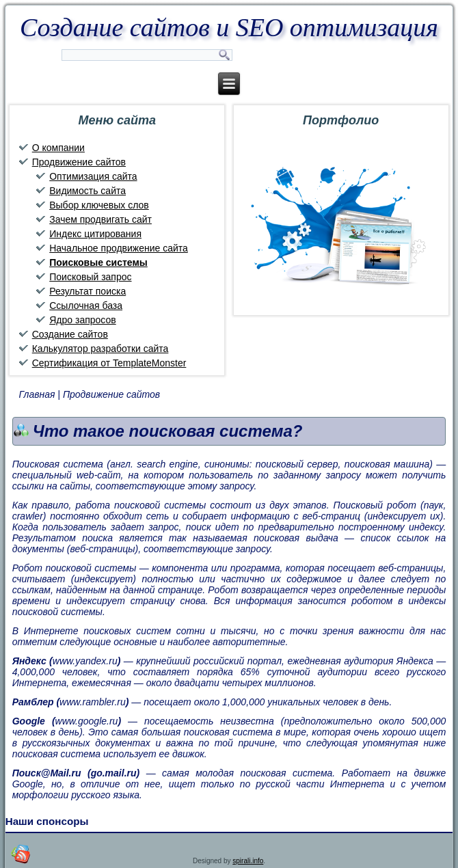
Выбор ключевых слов (99, 205)
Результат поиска (87, 291)
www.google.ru (87, 721)
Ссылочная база (86, 306)
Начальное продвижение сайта (119, 248)
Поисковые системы (98, 262)
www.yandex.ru (85, 661)
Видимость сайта (87, 191)
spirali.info (248, 861)
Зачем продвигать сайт (100, 219)
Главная (37, 394)
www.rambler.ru (93, 702)
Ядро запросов (82, 320)
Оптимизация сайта (93, 176)
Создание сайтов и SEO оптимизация (229, 27)
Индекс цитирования (95, 234)
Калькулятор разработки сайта (100, 349)
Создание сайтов (70, 334)
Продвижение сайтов (79, 162)
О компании (58, 148)
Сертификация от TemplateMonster (109, 363)
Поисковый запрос (90, 277)
